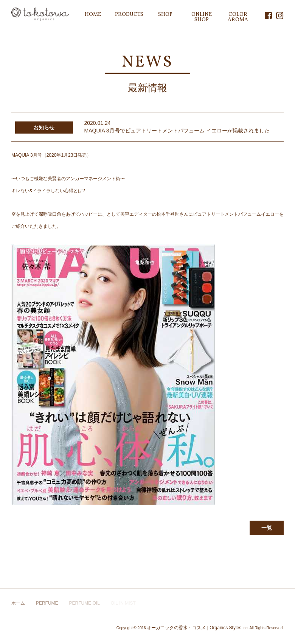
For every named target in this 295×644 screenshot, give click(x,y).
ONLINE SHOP (202, 17)
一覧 (267, 528)
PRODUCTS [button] (129, 15)
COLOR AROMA (238, 17)
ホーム (18, 603)
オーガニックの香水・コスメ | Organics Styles (194, 628)
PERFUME (47, 603)
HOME (93, 15)
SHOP (165, 15)
